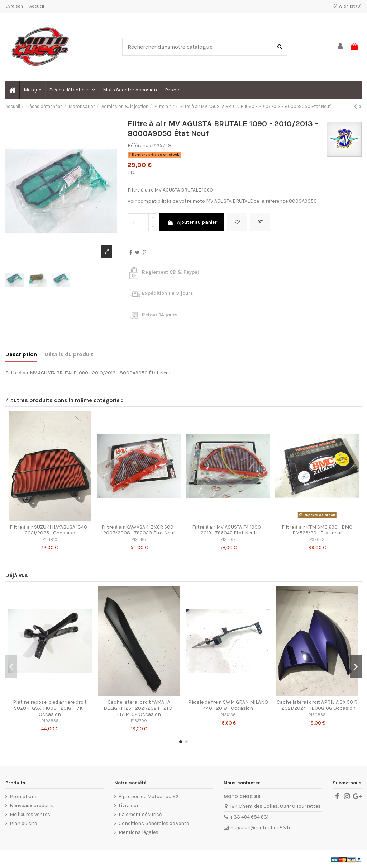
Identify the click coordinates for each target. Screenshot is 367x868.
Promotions (24, 796)
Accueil (37, 6)
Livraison (15, 6)
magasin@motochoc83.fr (260, 828)
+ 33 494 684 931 (249, 817)
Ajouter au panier (192, 222)
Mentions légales (139, 832)
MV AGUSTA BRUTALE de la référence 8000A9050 (261, 201)
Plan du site (23, 823)
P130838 (317, 715)
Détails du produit (69, 354)
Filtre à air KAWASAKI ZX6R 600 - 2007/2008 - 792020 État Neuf (139, 530)
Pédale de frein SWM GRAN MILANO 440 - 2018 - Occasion (228, 705)
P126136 (228, 715)
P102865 (50, 721)
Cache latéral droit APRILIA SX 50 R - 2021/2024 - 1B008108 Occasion (317, 705)
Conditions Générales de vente (154, 823)
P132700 (139, 721)
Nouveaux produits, (32, 805)
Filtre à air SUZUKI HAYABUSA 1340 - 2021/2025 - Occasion (50, 530)
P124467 (139, 540)
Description (21, 354)
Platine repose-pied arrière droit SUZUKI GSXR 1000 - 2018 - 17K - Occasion (50, 708)
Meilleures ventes (30, 814)
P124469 (228, 540)
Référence (139, 145)
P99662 (317, 540)
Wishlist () (347, 6)
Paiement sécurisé (140, 814)
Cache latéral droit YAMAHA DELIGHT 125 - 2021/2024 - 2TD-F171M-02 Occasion (139, 708)
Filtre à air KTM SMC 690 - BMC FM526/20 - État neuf (317, 530)
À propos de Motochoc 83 (149, 796)
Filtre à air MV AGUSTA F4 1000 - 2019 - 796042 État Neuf (228, 530)
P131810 (50, 540)
